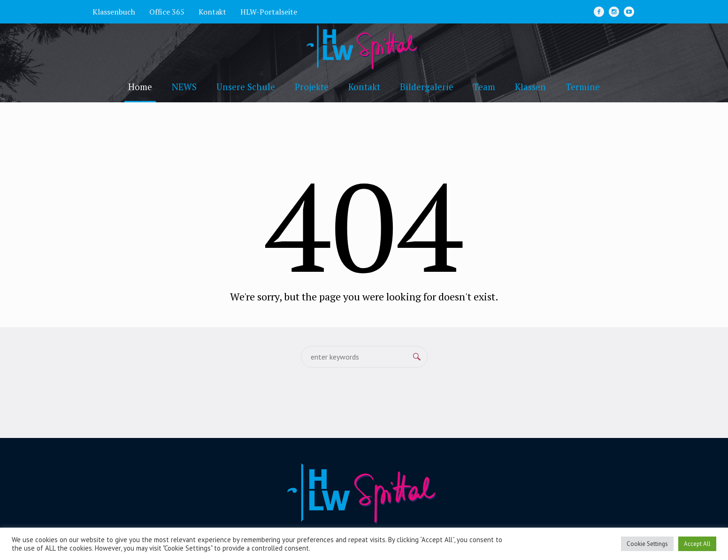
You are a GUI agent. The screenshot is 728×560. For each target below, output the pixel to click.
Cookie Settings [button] (647, 544)
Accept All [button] (697, 544)
